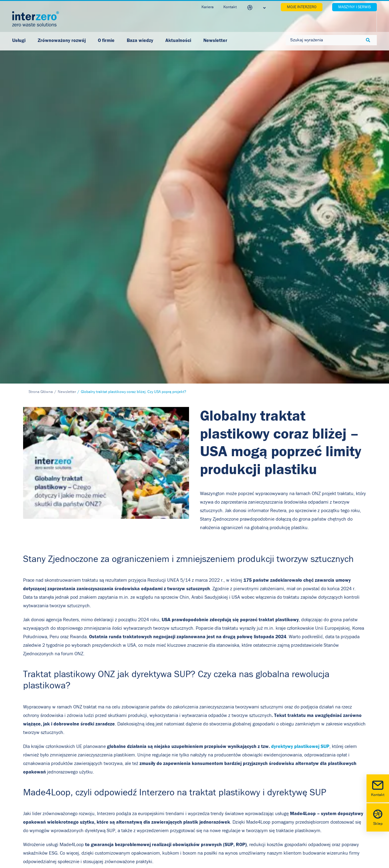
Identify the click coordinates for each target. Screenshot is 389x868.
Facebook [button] (283, 752)
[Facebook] (179, 673)
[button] (266, 753)
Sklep (378, 817)
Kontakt (378, 788)
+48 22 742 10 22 (63, 798)
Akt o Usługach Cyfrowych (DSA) (181, 820)
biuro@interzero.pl (68, 807)
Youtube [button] (281, 773)
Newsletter (67, 152)
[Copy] (210, 673)
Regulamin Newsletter (172, 806)
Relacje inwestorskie (169, 792)
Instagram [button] (283, 783)
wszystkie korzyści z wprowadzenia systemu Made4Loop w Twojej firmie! (112, 635)
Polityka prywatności (169, 750)
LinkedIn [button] (282, 762)
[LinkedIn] (194, 673)
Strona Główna (41, 152)
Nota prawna (161, 778)
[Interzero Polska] (36, 19)
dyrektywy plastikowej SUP (300, 506)
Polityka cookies (165, 764)
